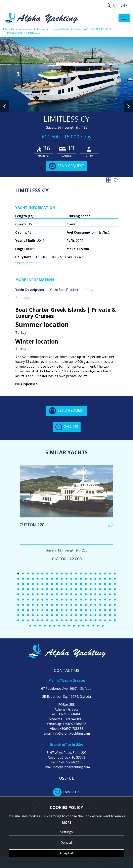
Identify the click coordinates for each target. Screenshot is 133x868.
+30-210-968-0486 (70, 714)
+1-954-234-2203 (70, 762)
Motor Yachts (15, 33)
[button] (115, 5)
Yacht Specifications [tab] (65, 290)
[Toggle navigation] (124, 18)
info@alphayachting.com (71, 733)
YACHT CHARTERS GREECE (98, 29)
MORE (66, 823)
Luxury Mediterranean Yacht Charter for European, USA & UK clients (41, 29)
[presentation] (5, 106)
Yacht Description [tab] (30, 290)
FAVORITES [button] (67, 792)
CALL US (67, 427)
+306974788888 (73, 719)
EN (123, 5)
